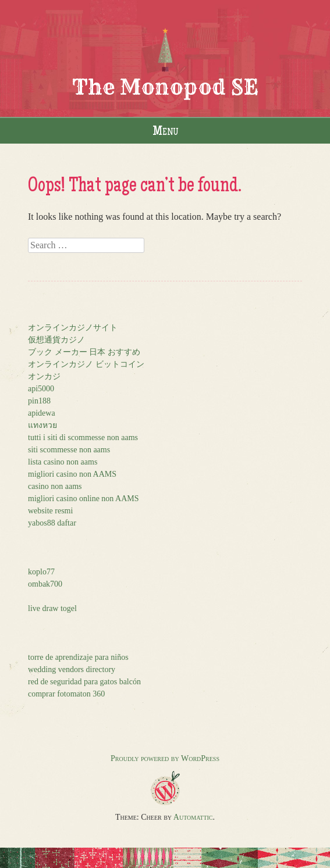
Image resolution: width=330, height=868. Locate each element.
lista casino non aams (63, 462)
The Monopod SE (165, 87)
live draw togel (52, 608)
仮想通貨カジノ (56, 340)
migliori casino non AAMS (72, 474)
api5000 (41, 389)
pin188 (39, 401)
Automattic (193, 817)
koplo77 (41, 572)
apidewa (42, 413)
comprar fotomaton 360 (66, 694)
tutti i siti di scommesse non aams (83, 437)
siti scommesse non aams (69, 450)
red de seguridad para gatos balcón (84, 682)
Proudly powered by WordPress (165, 758)
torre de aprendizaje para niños (78, 657)
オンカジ (44, 376)
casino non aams (55, 486)
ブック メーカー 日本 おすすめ (84, 352)
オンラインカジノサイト (73, 328)
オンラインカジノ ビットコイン (86, 364)
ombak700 (45, 584)
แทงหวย (42, 425)
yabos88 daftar (52, 523)
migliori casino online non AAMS (84, 499)
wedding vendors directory (72, 669)
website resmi (50, 511)
